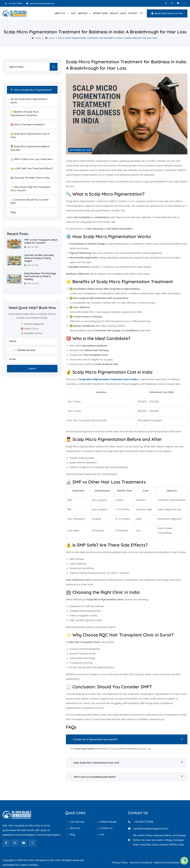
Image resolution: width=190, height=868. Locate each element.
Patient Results (108, 822)
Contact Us (106, 828)
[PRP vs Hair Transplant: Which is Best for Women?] (14, 244)
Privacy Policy (120, 863)
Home (36, 38)
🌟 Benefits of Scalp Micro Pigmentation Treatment (25, 113)
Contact (133, 13)
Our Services (77, 822)
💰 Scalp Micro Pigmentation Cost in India (30, 135)
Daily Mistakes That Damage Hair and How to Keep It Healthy (40, 276)
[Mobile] (13, 3)
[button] (141, 13)
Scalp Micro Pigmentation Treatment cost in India (108, 379)
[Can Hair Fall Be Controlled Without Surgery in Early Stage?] (14, 260)
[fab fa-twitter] (32, 843)
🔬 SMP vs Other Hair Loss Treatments (31, 159)
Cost (73, 13)
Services (83, 13)
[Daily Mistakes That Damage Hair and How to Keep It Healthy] (14, 279)
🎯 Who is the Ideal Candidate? (28, 124)
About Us (60, 13)
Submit (32, 369)
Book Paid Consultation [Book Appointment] (167, 13)
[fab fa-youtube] (24, 843)
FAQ (102, 835)
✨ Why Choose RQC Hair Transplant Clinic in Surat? (30, 189)
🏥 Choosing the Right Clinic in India (30, 178)
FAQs (13, 212)
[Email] (40, 3)
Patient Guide (100, 13)
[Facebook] (166, 3)
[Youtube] (178, 3)
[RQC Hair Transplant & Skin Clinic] (15, 13)
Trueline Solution (29, 865)
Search (54, 67)
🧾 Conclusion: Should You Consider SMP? (30, 201)
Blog (123, 13)
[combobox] (12, 350)
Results (114, 13)
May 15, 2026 (31, 265)
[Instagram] (172, 3)
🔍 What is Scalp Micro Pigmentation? (31, 90)
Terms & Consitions (141, 863)
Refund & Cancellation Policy (171, 863)
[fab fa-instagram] (15, 843)
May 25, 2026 (31, 247)
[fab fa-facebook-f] (6, 843)
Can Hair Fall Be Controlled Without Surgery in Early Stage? (39, 258)
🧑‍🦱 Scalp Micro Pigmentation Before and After (30, 148)
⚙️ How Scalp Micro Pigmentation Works (29, 101)
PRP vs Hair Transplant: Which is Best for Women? (41, 241)
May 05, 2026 (31, 283)
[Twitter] (184, 3)
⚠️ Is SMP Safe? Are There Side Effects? (32, 168)
